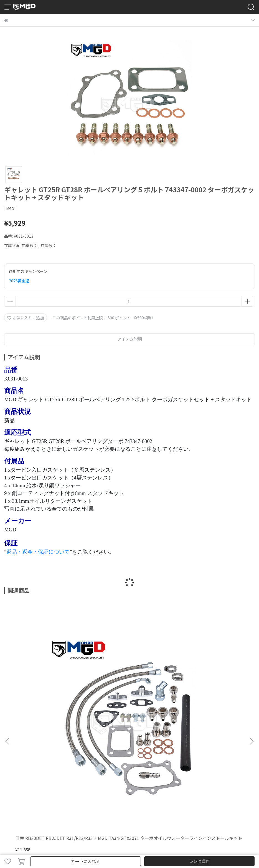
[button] (252, 661)
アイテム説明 (130, 339)
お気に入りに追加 (26, 318)
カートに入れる (86, 861)
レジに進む (199, 861)
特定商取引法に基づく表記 (132, 742)
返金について (52, 742)
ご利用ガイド (26, 742)
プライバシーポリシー (86, 742)
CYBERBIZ (137, 847)
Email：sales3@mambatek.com (34, 790)
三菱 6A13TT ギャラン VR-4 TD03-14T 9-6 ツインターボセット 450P (128, 681)
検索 (8, 742)
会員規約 (166, 742)
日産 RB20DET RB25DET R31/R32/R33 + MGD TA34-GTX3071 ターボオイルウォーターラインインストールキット (49, 681)
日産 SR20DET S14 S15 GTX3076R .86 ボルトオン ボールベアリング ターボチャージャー (208, 681)
